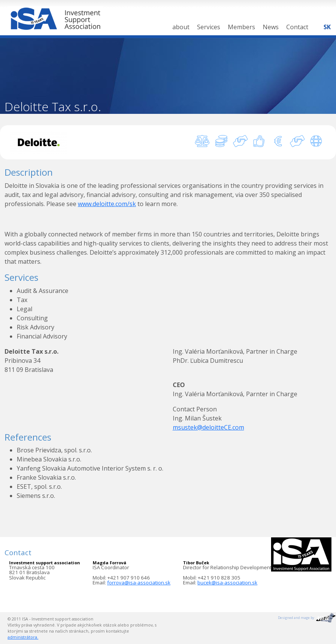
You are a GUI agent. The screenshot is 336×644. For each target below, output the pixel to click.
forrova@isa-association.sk (139, 583)
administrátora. (23, 637)
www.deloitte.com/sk (107, 204)
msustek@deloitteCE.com (208, 427)
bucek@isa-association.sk (227, 583)
